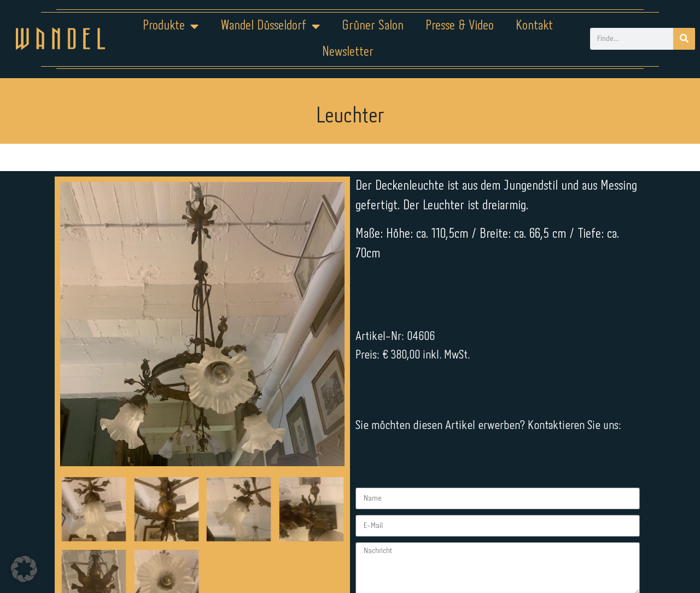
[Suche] (684, 39)
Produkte (171, 26)
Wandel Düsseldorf (270, 26)
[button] (24, 569)
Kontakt (534, 26)
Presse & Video (460, 26)
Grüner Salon (373, 26)
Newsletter (348, 52)
